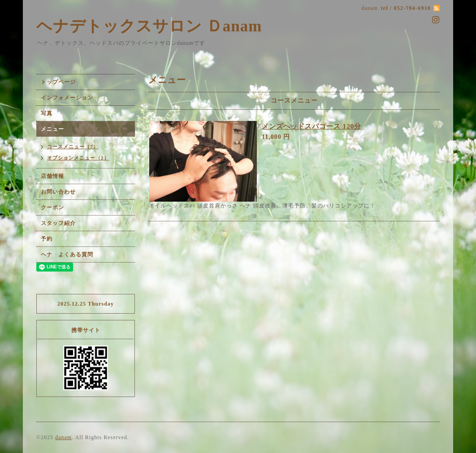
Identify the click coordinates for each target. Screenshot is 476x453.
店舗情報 (52, 176)
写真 (47, 113)
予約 (47, 239)
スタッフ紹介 (58, 223)
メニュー (52, 129)
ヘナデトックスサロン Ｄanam (149, 26)
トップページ (58, 82)
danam (63, 437)
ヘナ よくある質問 (67, 255)
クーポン (52, 207)
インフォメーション (67, 98)
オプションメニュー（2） (78, 158)
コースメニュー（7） (73, 147)
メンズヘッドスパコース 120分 (312, 126)
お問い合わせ (58, 192)
